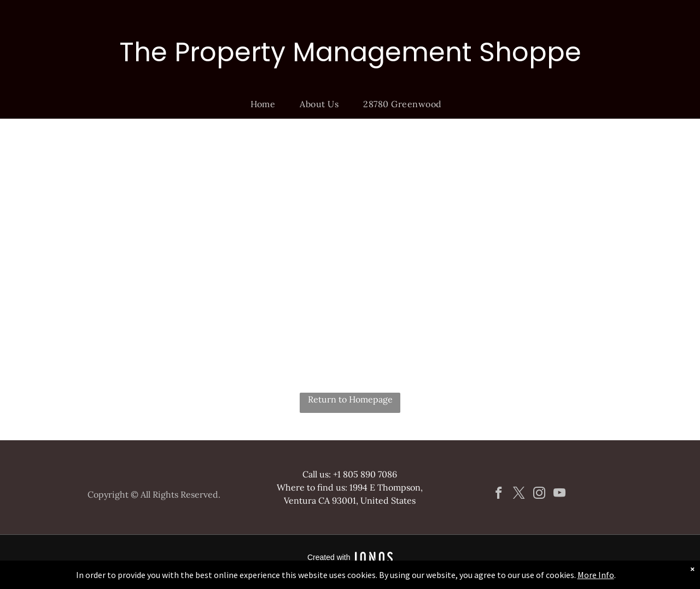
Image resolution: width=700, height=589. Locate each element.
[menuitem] (267, 104)
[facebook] (498, 494)
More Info (596, 575)
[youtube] (559, 494)
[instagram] (539, 494)
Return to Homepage (350, 399)
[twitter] (519, 494)
